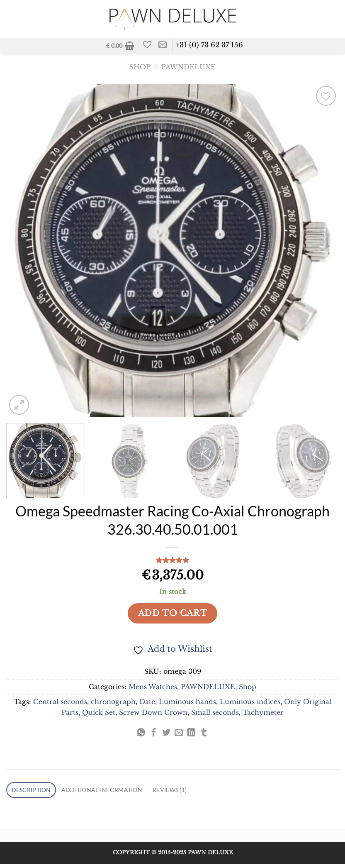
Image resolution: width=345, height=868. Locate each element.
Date (147, 704)
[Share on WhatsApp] (141, 735)
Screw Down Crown (153, 714)
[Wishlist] (149, 45)
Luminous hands (187, 704)
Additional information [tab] (114, 792)
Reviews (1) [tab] (191, 792)
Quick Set (99, 714)
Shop (140, 69)
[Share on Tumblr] (204, 735)
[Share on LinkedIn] (191, 735)
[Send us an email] (165, 46)
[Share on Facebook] (153, 735)
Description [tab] (34, 792)
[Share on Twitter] (166, 735)
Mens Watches (153, 688)
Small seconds (215, 714)
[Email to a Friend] (179, 735)
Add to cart (173, 615)
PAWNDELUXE (188, 69)
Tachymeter (263, 714)
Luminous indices (250, 704)
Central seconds (60, 704)
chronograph (113, 704)
